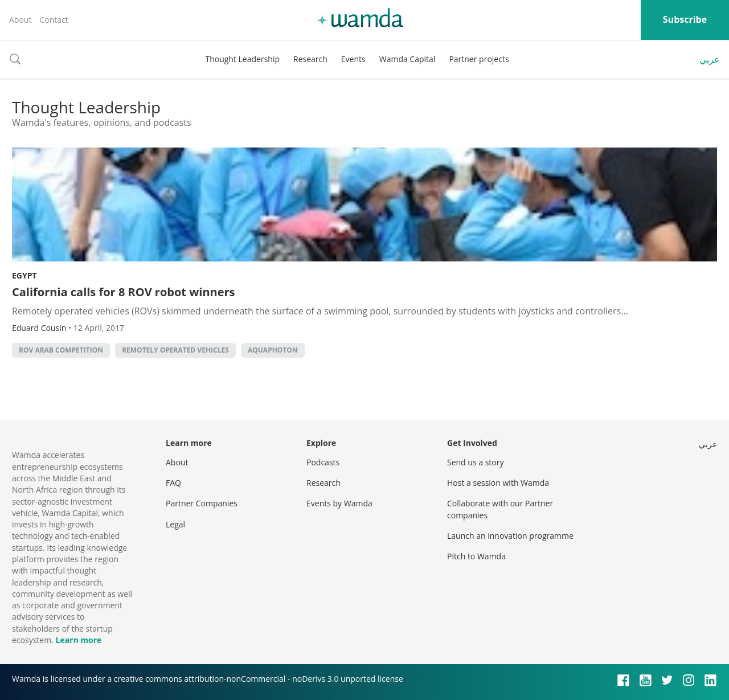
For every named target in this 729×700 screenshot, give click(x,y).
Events (353, 59)
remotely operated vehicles (175, 350)
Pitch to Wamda (476, 556)
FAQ (173, 483)
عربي (710, 59)
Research (310, 59)
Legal (175, 524)
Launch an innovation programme (510, 536)
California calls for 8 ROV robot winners (124, 292)
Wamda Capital (407, 59)
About (20, 20)
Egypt (24, 275)
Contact (54, 20)
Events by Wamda (339, 503)
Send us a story (475, 462)
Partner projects (479, 59)
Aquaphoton (273, 350)
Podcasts (323, 462)
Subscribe (685, 19)
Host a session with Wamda (498, 483)
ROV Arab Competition (61, 350)
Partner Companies (202, 503)
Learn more (78, 640)
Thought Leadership (242, 59)
